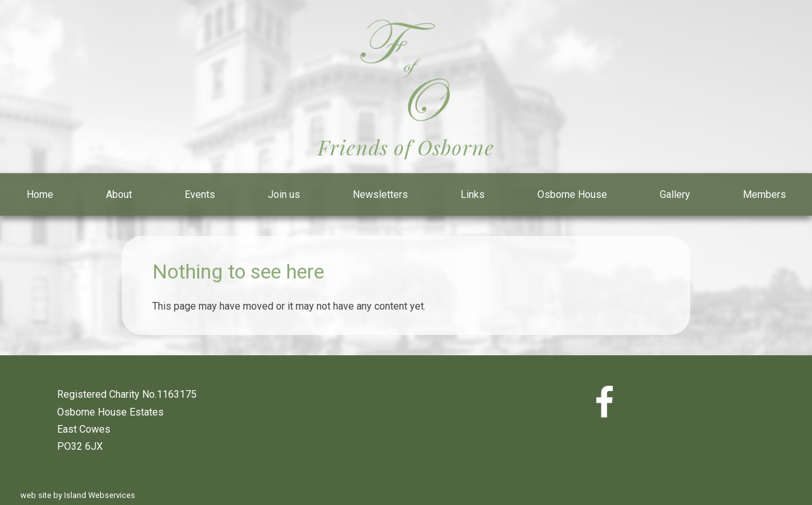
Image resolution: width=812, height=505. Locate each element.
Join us (284, 194)
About (119, 194)
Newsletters (380, 194)
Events (200, 194)
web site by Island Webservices (78, 495)
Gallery (675, 194)
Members (764, 194)
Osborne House (572, 194)
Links (473, 194)
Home (40, 194)
